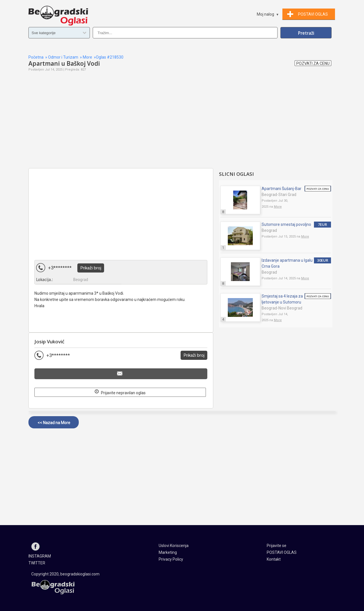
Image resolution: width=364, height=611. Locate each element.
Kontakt (274, 559)
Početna (36, 57)
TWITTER (37, 563)
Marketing (168, 552)
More (87, 57)
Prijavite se (277, 546)
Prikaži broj (91, 268)
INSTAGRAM (40, 556)
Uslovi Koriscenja (174, 546)
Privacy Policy (171, 559)
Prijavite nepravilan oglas (120, 392)
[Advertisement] (121, 127)
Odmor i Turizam (63, 57)
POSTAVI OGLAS (282, 552)
